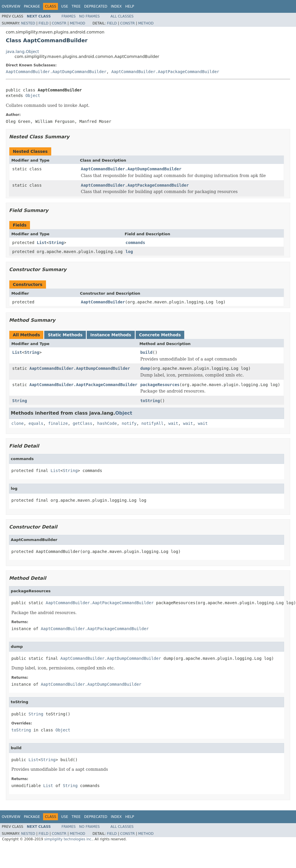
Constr (59, 23)
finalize (58, 423)
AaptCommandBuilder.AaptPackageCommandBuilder (165, 72)
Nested (28, 23)
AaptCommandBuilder (103, 302)
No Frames (89, 16)
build (146, 352)
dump (145, 368)
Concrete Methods (160, 335)
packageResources (160, 385)
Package (32, 6)
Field (43, 23)
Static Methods (65, 335)
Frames (69, 16)
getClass (83, 423)
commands (135, 243)
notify (129, 423)
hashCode (107, 423)
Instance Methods (111, 335)
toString (150, 401)
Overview (11, 6)
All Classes (122, 16)
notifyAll (153, 423)
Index (116, 6)
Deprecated (96, 6)
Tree (76, 6)
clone (17, 423)
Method (78, 23)
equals (36, 423)
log (129, 252)
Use (65, 6)
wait (173, 423)
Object (33, 96)
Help (130, 6)
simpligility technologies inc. (68, 839)
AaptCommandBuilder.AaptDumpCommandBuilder (56, 72)
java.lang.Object (22, 52)
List (42, 243)
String (56, 243)
